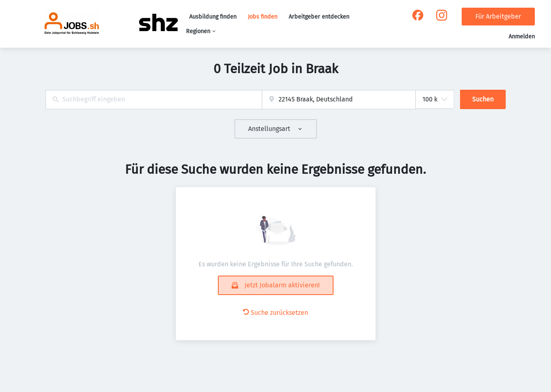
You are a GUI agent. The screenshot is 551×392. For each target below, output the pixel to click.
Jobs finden (263, 17)
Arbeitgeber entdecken (319, 17)
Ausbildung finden (213, 17)
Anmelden (522, 37)
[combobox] (154, 100)
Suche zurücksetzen (275, 313)
